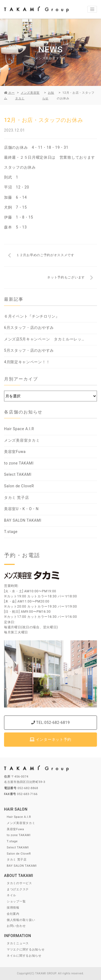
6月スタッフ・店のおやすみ (29, 328)
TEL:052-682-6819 (50, 723)
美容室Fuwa (15, 452)
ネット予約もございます (66, 277)
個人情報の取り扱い (21, 920)
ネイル (11, 895)
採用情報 (13, 908)
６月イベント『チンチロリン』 (32, 316)
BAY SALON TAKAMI (23, 520)
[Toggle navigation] (92, 9)
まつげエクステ (18, 889)
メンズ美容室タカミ (22, 440)
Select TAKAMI (18, 474)
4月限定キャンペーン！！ (27, 362)
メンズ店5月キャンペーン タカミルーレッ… (44, 339)
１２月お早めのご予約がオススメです (45, 255)
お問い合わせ (16, 926)
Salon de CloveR (19, 486)
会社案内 (13, 914)
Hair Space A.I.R (19, 429)
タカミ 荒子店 (16, 498)
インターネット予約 (50, 739)
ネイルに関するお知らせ (24, 956)
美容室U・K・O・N (21, 509)
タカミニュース (18, 943)
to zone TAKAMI (19, 463)
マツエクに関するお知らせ (26, 950)
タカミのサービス (19, 883)
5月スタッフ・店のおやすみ (29, 350)
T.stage (11, 532)
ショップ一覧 (16, 901)
